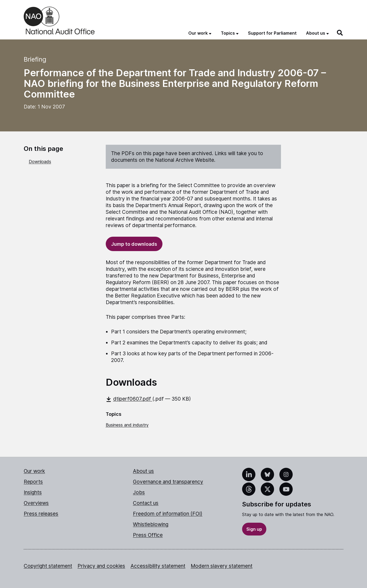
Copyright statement (48, 566)
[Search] (340, 33)
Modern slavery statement (222, 566)
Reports (33, 482)
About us (143, 471)
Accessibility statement (158, 566)
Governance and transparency (168, 482)
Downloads (40, 162)
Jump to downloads (134, 244)
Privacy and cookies (101, 566)
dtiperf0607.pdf (129, 399)
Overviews (36, 503)
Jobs (139, 492)
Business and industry (127, 425)
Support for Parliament (272, 33)
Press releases (41, 514)
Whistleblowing (151, 524)
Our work (34, 471)
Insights (33, 492)
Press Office (148, 535)
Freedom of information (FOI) (168, 514)
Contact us (146, 503)
